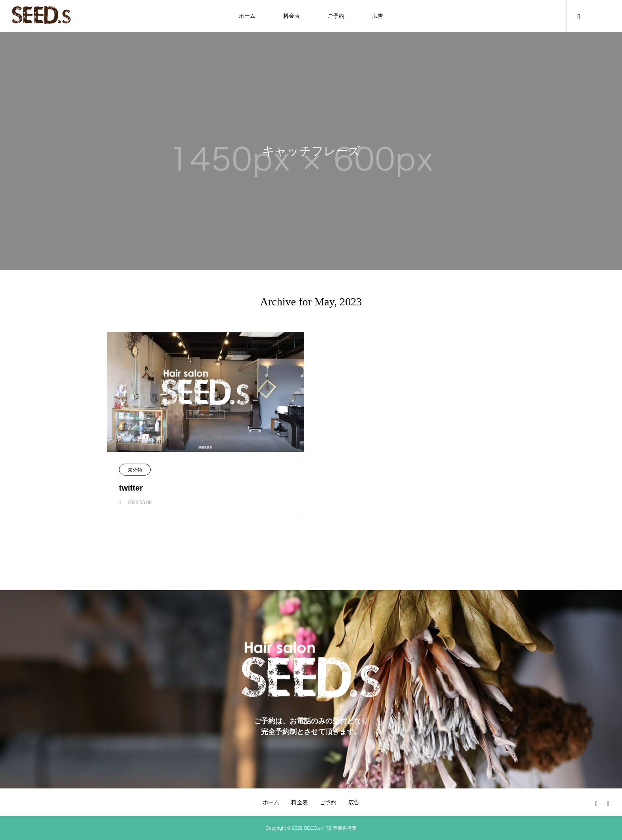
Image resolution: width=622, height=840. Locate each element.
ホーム (247, 16)
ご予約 (336, 16)
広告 (378, 16)
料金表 (292, 16)
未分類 (135, 470)
